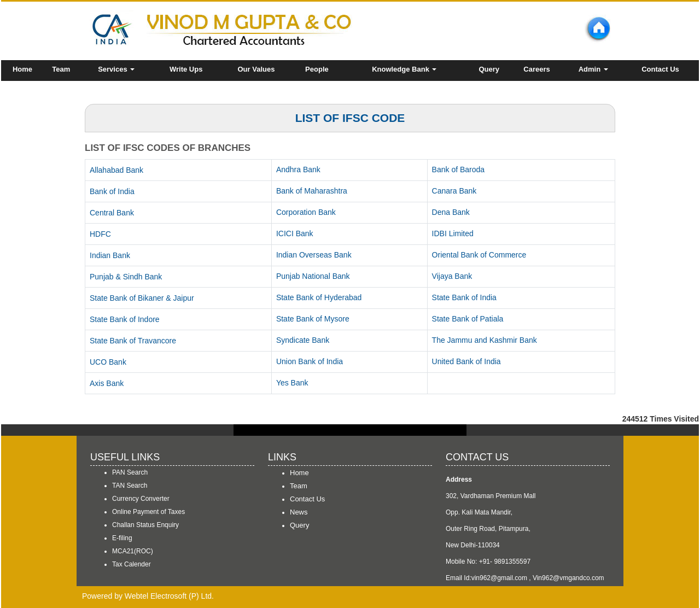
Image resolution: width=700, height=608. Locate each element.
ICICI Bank (295, 233)
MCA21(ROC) (133, 551)
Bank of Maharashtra (312, 191)
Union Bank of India (310, 361)
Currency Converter (141, 499)
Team (61, 69)
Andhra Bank (298, 169)
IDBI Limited (453, 233)
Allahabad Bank (116, 170)
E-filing (122, 538)
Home (22, 69)
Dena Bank (451, 212)
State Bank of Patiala (468, 319)
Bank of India (112, 191)
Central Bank (112, 213)
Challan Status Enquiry (145, 525)
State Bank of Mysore (313, 319)
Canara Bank (454, 191)
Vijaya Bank (452, 276)
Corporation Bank (306, 212)
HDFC (100, 234)
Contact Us (660, 69)
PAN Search (130, 472)
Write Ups (186, 69)
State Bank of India (464, 297)
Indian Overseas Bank (314, 255)
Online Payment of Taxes (148, 512)
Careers (536, 69)
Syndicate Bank (303, 340)
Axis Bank (107, 383)
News (299, 512)
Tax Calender (132, 564)
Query (489, 69)
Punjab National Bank (313, 276)
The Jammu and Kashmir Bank (485, 340)
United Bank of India (466, 361)
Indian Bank (110, 255)
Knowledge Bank (404, 69)
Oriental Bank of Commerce (479, 255)
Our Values (256, 69)
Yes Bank (292, 383)
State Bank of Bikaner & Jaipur (142, 298)
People (317, 69)
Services (116, 69)
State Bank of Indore (125, 319)
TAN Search (130, 486)
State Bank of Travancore (133, 341)
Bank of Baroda (459, 169)
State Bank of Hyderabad (319, 297)
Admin (593, 69)
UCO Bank (108, 362)
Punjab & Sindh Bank (126, 277)
